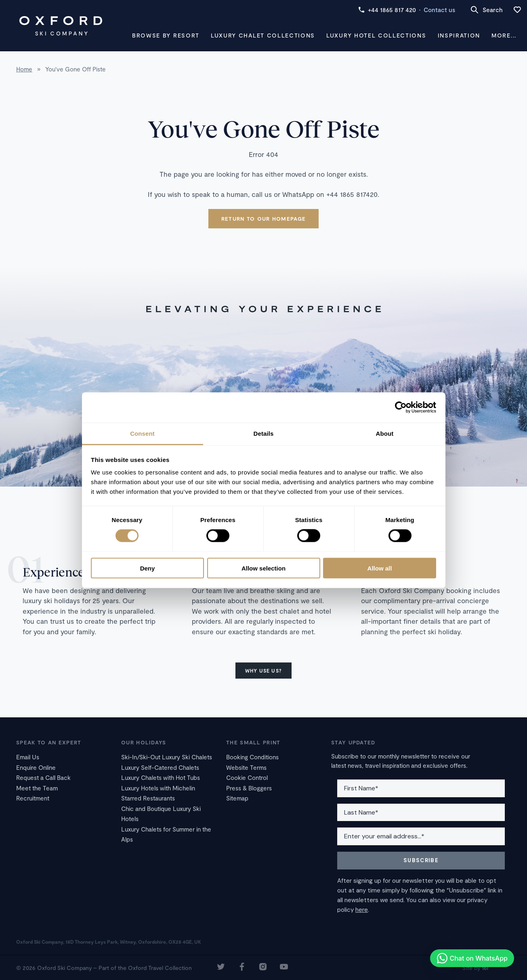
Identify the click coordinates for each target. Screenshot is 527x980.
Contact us (439, 10)
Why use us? (263, 671)
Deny (148, 568)
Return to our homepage (264, 219)
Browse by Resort (166, 35)
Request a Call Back (43, 777)
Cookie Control (247, 777)
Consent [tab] (142, 433)
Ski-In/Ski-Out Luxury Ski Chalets (167, 757)
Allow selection (263, 568)
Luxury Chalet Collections (263, 35)
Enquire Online (36, 767)
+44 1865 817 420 (387, 10)
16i (485, 968)
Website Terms (246, 767)
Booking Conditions (252, 757)
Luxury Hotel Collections (376, 35)
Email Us (28, 757)
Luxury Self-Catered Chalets (160, 767)
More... (504, 35)
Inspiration (459, 35)
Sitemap (237, 798)
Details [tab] (264, 433)
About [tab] (385, 433)
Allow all (380, 568)
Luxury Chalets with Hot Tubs (161, 777)
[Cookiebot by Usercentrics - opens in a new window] (401, 407)
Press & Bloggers (249, 788)
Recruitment (33, 798)
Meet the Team (37, 788)
